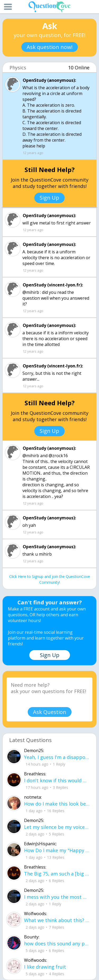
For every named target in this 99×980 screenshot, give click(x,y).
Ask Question (50, 712)
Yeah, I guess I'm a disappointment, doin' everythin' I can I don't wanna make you (57, 757)
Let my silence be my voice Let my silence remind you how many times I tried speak (57, 827)
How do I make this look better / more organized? (57, 804)
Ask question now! (50, 47)
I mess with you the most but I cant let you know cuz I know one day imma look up (57, 897)
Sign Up (49, 198)
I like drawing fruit (45, 967)
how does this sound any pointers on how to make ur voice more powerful (57, 943)
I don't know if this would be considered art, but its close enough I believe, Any (57, 780)
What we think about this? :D (57, 920)
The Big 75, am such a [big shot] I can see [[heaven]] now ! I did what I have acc (57, 874)
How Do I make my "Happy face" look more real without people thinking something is (57, 850)
